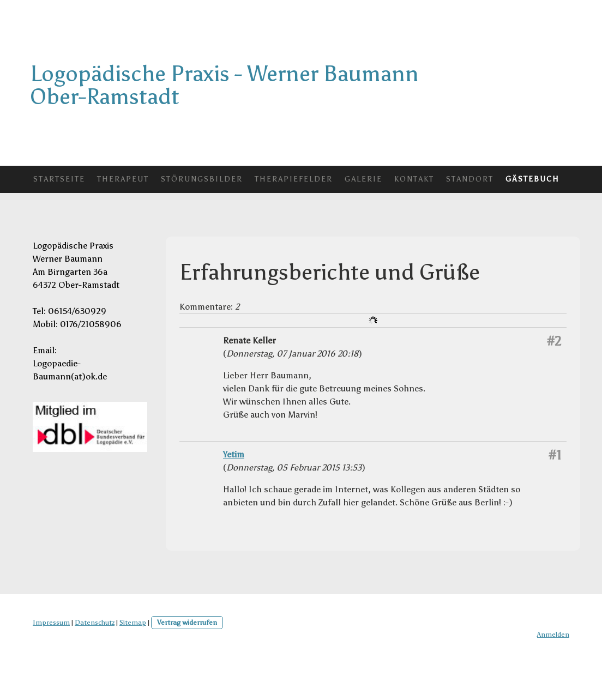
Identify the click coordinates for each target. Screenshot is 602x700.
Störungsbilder (202, 179)
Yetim (234, 454)
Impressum (51, 622)
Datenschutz (95, 622)
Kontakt (414, 179)
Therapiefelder (294, 179)
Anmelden (553, 634)
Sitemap (133, 622)
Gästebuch (532, 179)
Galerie (363, 179)
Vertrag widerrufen (187, 622)
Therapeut (123, 179)
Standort (470, 179)
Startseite (59, 179)
